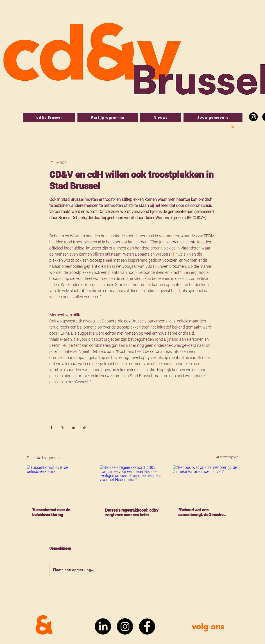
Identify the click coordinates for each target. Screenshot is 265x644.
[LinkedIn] (103, 626)
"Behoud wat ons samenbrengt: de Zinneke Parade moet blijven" (201, 512)
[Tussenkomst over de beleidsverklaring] (60, 484)
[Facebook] (147, 626)
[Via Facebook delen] (51, 427)
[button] (233, 126)
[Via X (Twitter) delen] (62, 427)
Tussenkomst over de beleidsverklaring (51, 512)
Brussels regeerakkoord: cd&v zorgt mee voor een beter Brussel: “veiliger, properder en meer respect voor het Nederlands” (132, 512)
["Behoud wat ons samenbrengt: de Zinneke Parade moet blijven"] (206, 484)
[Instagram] (253, 117)
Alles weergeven (227, 457)
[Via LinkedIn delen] (74, 427)
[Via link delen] (85, 427)
